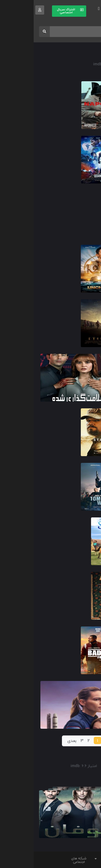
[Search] (11, 32)
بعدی (38, 741)
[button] (65, 9)
